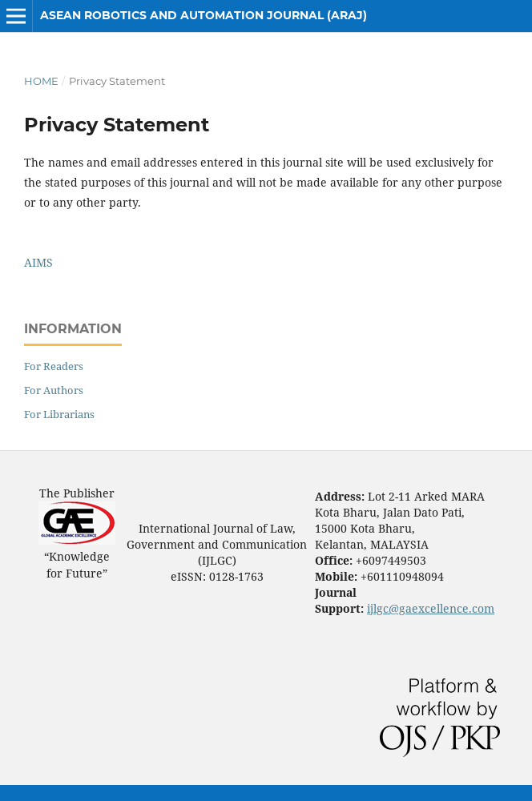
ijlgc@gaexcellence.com (431, 608)
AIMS (38, 262)
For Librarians (59, 414)
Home (41, 81)
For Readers (54, 366)
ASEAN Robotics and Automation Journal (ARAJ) (204, 15)
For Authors (54, 390)
